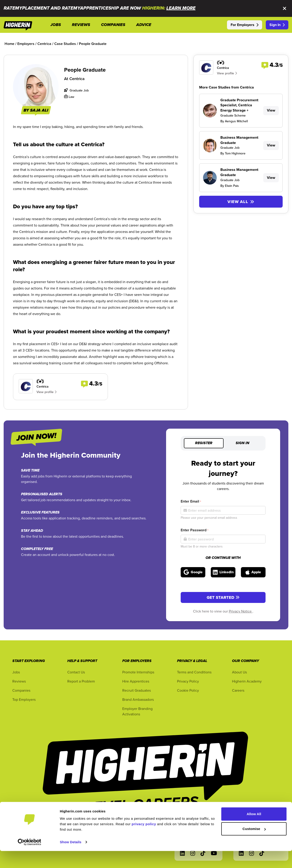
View (271, 110)
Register (204, 443)
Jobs (16, 672)
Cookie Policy (188, 690)
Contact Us (76, 672)
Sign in (242, 443)
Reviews (19, 681)
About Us (239, 672)
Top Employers (24, 699)
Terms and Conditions (194, 672)
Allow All (254, 831)
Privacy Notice (241, 611)
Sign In (277, 25)
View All (241, 202)
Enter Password (194, 530)
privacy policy (144, 841)
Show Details (71, 859)
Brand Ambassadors (138, 699)
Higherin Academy (247, 681)
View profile (47, 392)
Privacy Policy (188, 681)
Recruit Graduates (137, 690)
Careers (238, 690)
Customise (254, 846)
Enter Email (191, 501)
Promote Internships (138, 672)
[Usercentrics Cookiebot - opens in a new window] (30, 859)
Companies (21, 690)
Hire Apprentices (136, 681)
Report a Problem (81, 681)
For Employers (245, 25)
